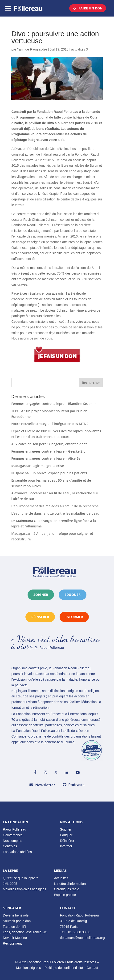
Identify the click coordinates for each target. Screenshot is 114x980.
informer (74, 617)
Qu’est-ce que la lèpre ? (20, 878)
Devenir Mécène (15, 938)
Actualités (61, 878)
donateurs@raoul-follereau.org (82, 938)
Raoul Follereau (14, 829)
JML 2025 (10, 884)
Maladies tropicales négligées (24, 889)
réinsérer (40, 617)
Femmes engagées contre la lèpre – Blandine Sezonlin (54, 404)
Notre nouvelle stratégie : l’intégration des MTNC (50, 424)
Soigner (41, 595)
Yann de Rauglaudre (32, 49)
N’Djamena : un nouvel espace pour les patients (49, 473)
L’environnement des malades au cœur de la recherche (55, 506)
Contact (92, 968)
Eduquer (66, 835)
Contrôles (10, 846)
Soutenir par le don (17, 921)
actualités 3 (79, 49)
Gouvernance (13, 835)
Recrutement (12, 943)
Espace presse (65, 895)
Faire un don (90, 8)
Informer (66, 846)
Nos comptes (12, 841)
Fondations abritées (17, 852)
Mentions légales (28, 968)
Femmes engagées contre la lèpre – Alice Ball (47, 458)
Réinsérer (67, 841)
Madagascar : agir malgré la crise (38, 466)
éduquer (73, 595)
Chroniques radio (67, 889)
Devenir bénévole (16, 915)
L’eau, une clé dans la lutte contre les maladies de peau (55, 513)
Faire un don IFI (14, 927)
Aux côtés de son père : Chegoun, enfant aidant (49, 444)
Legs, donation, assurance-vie (25, 932)
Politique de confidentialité (64, 968)
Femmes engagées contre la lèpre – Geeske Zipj (49, 451)
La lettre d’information (70, 884)
